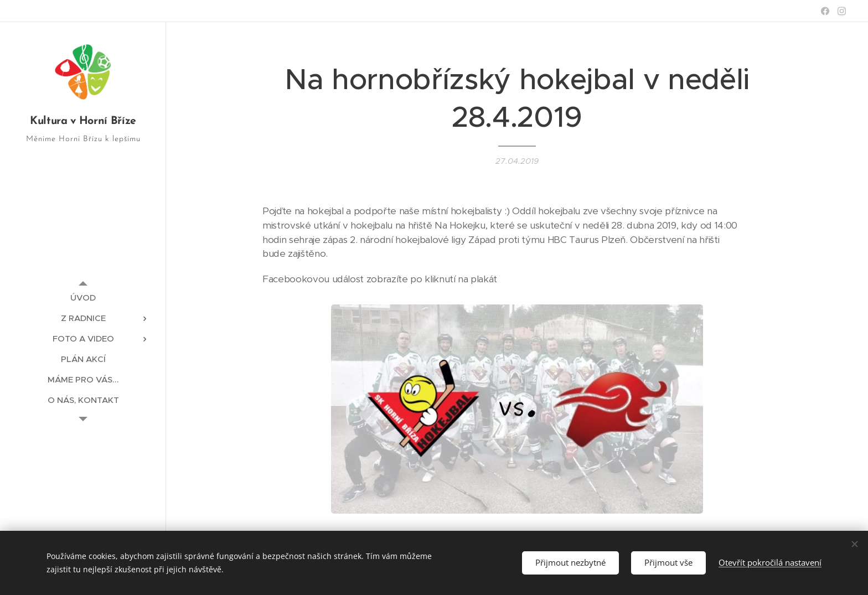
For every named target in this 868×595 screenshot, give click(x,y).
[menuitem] (83, 297)
